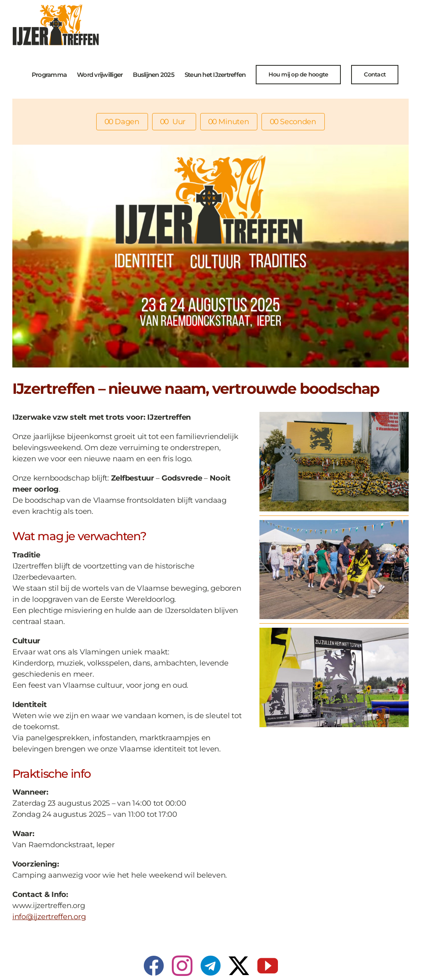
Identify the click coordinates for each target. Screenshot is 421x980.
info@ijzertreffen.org (49, 917)
